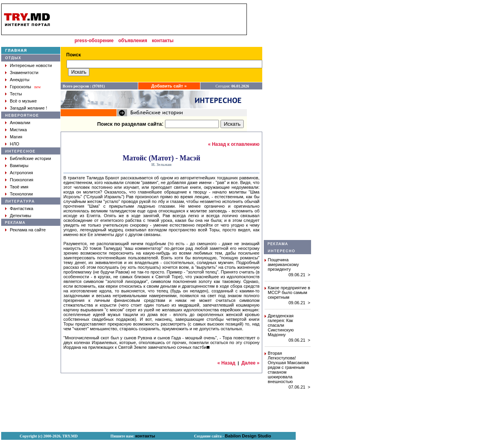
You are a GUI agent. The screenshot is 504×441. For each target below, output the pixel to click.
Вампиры (19, 166)
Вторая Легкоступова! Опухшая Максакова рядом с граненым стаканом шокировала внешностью (288, 367)
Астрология (21, 173)
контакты (163, 41)
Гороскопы (20, 87)
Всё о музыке (23, 101)
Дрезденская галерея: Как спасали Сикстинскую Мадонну (281, 325)
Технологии (21, 194)
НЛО (15, 144)
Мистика (18, 130)
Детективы (20, 216)
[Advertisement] (287, 122)
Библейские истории (31, 158)
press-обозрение (94, 41)
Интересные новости (31, 65)
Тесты (16, 94)
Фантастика (21, 208)
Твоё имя (19, 187)
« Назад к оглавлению (234, 144)
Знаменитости (24, 73)
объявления (132, 41)
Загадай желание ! (28, 108)
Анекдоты (20, 80)
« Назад (226, 363)
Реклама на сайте (28, 230)
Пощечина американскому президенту (283, 264)
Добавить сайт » (169, 86)
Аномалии (20, 123)
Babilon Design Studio (248, 436)
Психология (22, 180)
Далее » (250, 363)
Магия (16, 137)
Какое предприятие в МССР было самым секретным (289, 292)
